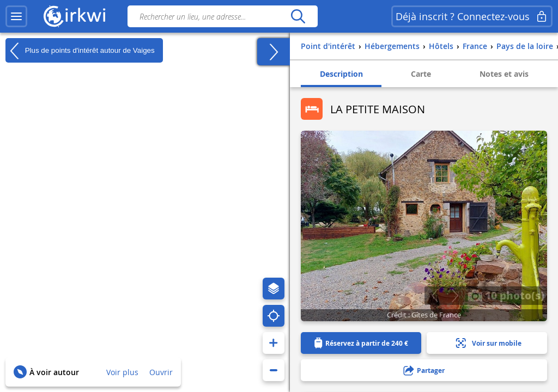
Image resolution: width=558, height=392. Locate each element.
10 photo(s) (506, 295)
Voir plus (122, 372)
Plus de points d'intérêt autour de (80, 51)
